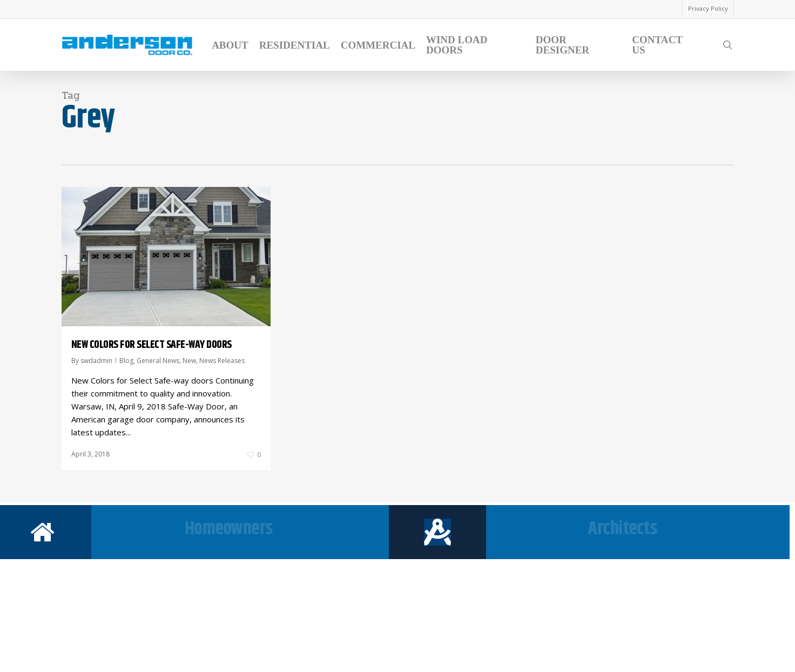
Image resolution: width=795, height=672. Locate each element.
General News (158, 361)
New (189, 361)
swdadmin (96, 361)
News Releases (222, 361)
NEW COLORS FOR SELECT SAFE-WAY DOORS (151, 345)
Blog (126, 361)
